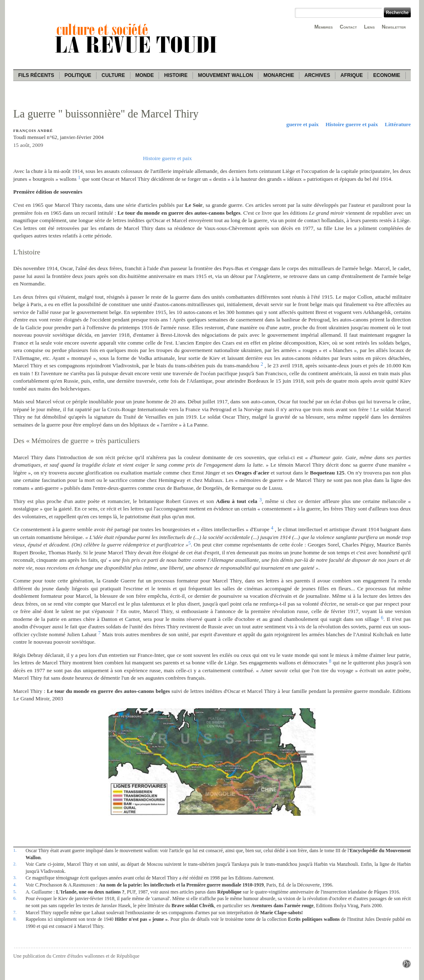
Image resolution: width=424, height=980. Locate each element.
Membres (323, 27)
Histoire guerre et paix (352, 124)
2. (15, 864)
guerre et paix (303, 124)
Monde (145, 75)
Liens (369, 27)
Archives (317, 75)
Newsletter (394, 27)
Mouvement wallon (225, 75)
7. (15, 912)
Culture (113, 75)
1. (15, 850)
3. (15, 877)
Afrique (352, 75)
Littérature (398, 124)
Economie (387, 75)
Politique (78, 75)
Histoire (176, 75)
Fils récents (36, 75)
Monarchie (279, 75)
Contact (348, 27)
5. (15, 891)
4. (15, 884)
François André (33, 131)
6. (15, 898)
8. (15, 919)
